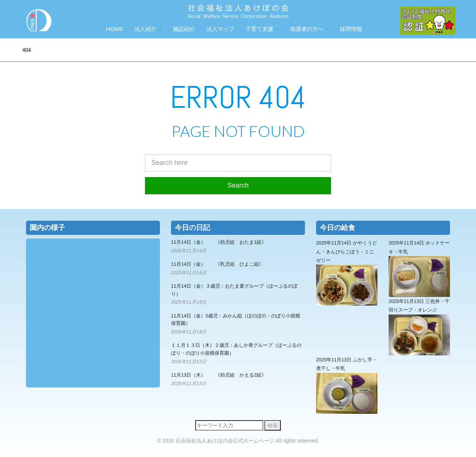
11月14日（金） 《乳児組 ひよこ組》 (217, 264)
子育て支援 (262, 29)
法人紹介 (148, 29)
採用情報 (351, 29)
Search (238, 185)
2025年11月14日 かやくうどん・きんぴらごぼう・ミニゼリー (347, 273)
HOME (115, 29)
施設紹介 (184, 29)
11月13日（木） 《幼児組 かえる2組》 (219, 375)
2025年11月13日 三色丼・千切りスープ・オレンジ (419, 327)
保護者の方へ (309, 29)
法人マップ (220, 29)
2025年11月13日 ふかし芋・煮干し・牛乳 (347, 386)
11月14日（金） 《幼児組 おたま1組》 (219, 242)
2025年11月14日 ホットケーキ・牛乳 (419, 269)
